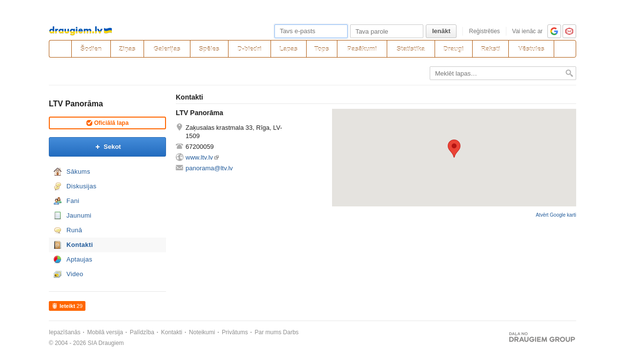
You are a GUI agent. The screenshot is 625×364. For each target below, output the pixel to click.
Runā (74, 230)
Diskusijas (82, 186)
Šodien (91, 49)
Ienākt (441, 31)
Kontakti (80, 245)
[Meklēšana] (565, 49)
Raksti (490, 49)
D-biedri (249, 49)
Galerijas (167, 49)
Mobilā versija (105, 332)
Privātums (235, 332)
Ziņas (127, 49)
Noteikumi (202, 332)
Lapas (289, 49)
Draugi (453, 49)
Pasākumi (362, 49)
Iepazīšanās (65, 332)
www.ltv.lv (199, 157)
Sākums (78, 172)
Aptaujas (79, 259)
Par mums (268, 332)
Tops (322, 49)
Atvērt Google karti (556, 215)
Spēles (209, 49)
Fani (73, 201)
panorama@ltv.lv (209, 168)
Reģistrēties (484, 31)
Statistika (411, 49)
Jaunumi (79, 215)
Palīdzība (142, 332)
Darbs (291, 332)
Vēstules (531, 49)
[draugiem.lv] (60, 49)
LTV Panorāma (76, 104)
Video (75, 274)
